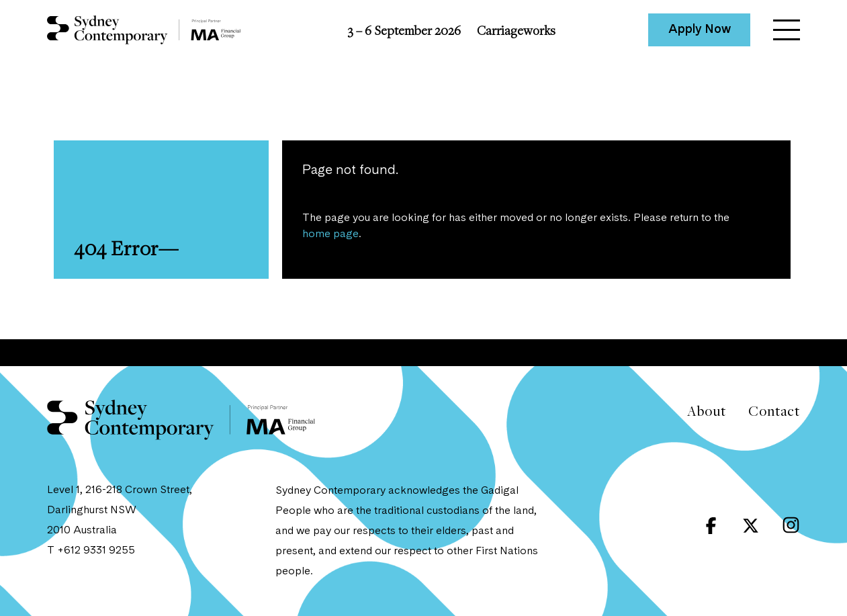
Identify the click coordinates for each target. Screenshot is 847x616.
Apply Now (700, 30)
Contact (774, 411)
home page (330, 234)
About (706, 411)
